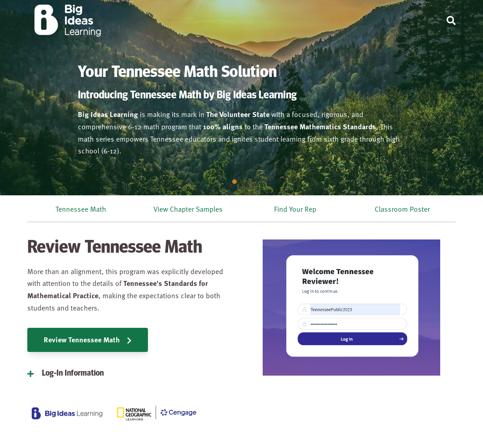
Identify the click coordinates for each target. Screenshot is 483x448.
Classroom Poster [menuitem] (402, 209)
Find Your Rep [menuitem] (295, 209)
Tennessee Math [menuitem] (81, 209)
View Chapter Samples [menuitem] (188, 209)
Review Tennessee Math (88, 339)
